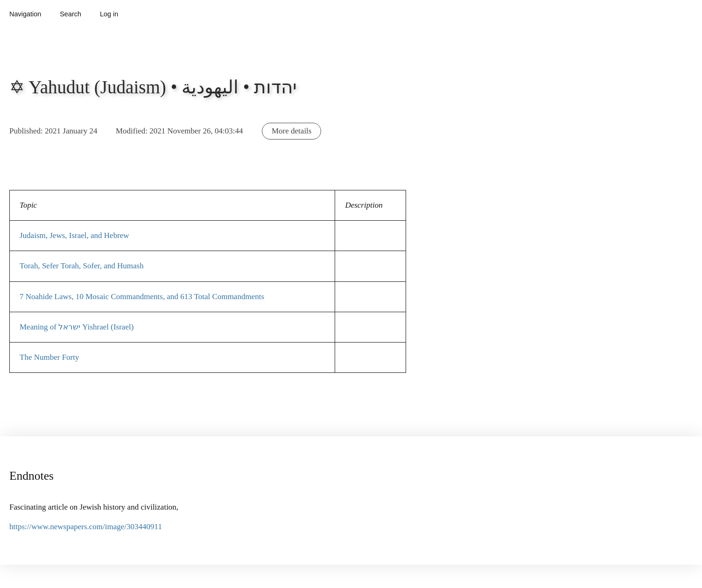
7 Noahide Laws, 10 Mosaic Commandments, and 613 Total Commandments (142, 297)
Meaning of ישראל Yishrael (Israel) (77, 327)
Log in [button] (109, 14)
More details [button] (291, 131)
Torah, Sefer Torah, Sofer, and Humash (82, 266)
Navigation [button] (25, 14)
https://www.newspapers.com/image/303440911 (86, 527)
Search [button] (70, 14)
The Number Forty (49, 357)
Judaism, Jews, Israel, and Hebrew (74, 235)
